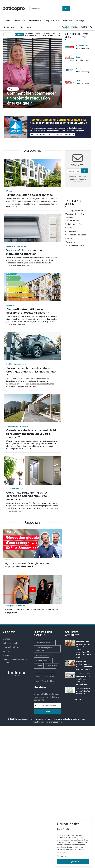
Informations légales (11, 647)
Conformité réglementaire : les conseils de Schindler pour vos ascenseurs (27, 496)
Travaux (20, 20)
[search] (66, 9)
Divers (9, 191)
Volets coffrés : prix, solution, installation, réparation (25, 252)
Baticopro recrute (10, 643)
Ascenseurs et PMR (14, 488)
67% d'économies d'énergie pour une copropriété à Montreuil (27, 565)
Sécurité (69, 228)
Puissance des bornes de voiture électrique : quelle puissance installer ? (32, 371)
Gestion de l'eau (72, 220)
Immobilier (35, 20)
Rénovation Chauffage (73, 20)
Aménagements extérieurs (17, 426)
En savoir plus (62, 856)
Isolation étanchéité (74, 224)
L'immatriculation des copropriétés (29, 195)
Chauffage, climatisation (76, 210)
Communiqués (72, 231)
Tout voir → (79, 699)
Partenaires (27, 27)
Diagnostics (13, 89)
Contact (6, 639)
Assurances (70, 242)
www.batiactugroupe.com (41, 719)
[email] (50, 706)
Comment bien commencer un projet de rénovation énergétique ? (32, 98)
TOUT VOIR (85, 35)
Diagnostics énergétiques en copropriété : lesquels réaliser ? (28, 311)
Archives (7, 651)
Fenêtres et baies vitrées (16, 246)
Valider (48, 711)
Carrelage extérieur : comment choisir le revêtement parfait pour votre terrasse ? (32, 434)
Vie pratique (52, 20)
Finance (69, 238)
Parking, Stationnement (16, 364)
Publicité (7, 655)
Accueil (8, 20)
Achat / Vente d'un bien (75, 245)
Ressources (11, 27)
